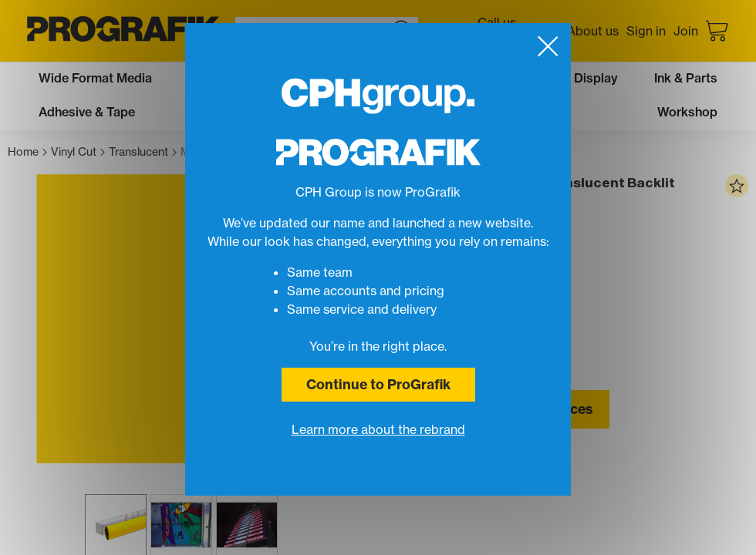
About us (593, 31)
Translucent (143, 152)
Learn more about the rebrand (378, 429)
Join (686, 31)
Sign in (646, 31)
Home (27, 152)
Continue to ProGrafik (378, 384)
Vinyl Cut (78, 152)
